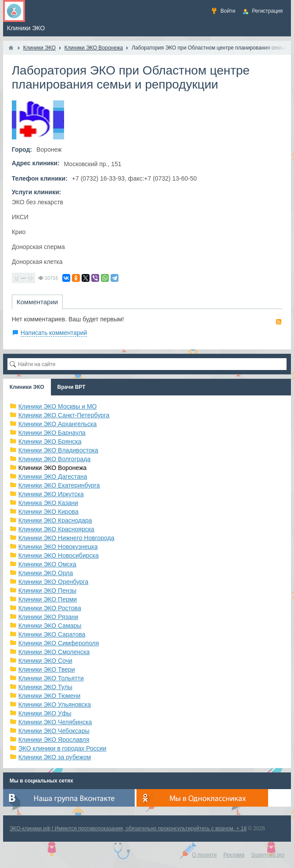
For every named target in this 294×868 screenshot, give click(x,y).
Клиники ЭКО (27, 387)
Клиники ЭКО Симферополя (59, 643)
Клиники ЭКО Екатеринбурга (59, 485)
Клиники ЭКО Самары (50, 626)
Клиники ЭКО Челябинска (55, 722)
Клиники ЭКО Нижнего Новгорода (66, 538)
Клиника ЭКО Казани (48, 503)
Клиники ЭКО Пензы (47, 591)
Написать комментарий (54, 333)
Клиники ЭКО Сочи (45, 661)
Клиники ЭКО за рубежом (55, 757)
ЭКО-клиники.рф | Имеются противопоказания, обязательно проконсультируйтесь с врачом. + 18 (128, 829)
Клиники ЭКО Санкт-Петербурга (64, 415)
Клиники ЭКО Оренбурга (54, 582)
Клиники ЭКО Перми (48, 599)
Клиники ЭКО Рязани (48, 617)
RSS (279, 322)
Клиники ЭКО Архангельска (58, 424)
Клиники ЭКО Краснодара (55, 520)
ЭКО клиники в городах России (63, 748)
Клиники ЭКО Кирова (48, 512)
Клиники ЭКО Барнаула (52, 433)
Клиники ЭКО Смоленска (54, 652)
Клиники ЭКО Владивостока (58, 450)
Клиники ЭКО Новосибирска (59, 555)
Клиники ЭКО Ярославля (54, 740)
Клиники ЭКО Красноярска (56, 529)
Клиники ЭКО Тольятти (51, 678)
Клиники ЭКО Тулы (45, 687)
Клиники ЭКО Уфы (45, 713)
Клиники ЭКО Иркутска (51, 494)
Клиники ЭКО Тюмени (50, 696)
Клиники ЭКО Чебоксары (54, 731)
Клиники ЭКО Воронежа (53, 468)
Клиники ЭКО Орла (46, 573)
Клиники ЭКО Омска (47, 564)
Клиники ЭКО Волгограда (55, 459)
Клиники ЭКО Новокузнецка (58, 547)
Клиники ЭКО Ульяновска (55, 704)
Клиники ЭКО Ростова (50, 608)
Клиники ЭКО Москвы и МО (58, 406)
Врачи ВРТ (72, 387)
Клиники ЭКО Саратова (52, 634)
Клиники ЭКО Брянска (50, 441)
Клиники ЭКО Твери (47, 669)
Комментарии (37, 302)
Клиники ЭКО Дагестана (53, 477)
